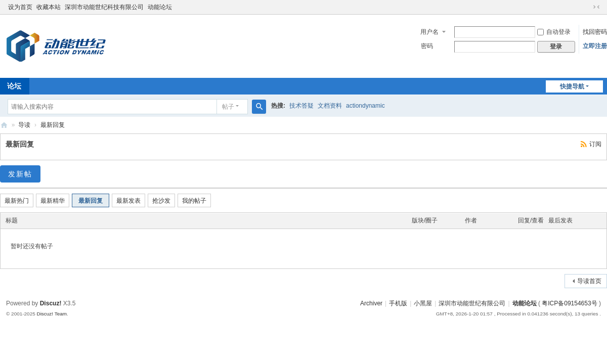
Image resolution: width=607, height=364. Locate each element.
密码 (427, 46)
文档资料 (330, 106)
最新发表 (128, 201)
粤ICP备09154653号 (569, 303)
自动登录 (554, 32)
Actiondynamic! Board (4, 125)
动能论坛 (160, 7)
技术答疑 (301, 106)
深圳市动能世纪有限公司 (472, 303)
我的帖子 (194, 201)
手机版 (398, 303)
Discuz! (51, 303)
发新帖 (20, 174)
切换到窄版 (596, 7)
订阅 (595, 144)
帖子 (228, 107)
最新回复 (53, 125)
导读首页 (589, 281)
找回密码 (595, 32)
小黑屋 (423, 303)
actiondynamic (365, 106)
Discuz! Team (52, 314)
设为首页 (20, 7)
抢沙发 (161, 201)
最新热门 (17, 201)
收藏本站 (49, 7)
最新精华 (53, 201)
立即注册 (595, 46)
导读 (24, 125)
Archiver (371, 303)
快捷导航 (572, 86)
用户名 (429, 32)
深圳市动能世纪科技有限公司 (104, 7)
